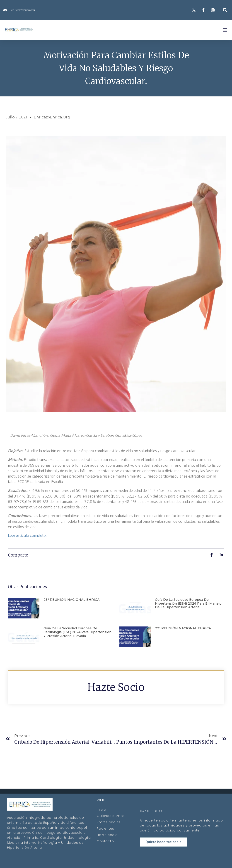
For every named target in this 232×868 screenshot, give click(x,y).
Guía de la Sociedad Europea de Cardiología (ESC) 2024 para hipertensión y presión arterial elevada (77, 632)
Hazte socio (116, 687)
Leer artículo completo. (27, 535)
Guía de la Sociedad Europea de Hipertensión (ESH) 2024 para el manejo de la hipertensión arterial (188, 603)
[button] (225, 10)
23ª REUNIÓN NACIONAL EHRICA (71, 600)
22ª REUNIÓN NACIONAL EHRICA (183, 628)
